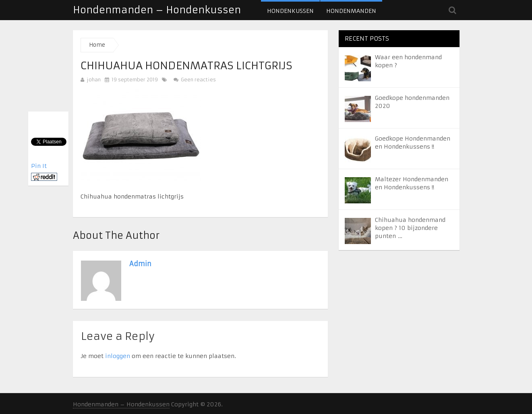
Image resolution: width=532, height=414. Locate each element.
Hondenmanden (351, 11)
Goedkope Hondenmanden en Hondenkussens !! (413, 143)
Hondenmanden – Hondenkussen (157, 10)
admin (140, 264)
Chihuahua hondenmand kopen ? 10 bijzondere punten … (410, 228)
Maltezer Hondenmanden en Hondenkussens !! (412, 183)
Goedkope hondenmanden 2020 (412, 102)
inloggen (118, 356)
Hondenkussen (290, 11)
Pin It (39, 166)
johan (94, 80)
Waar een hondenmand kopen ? (408, 61)
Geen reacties (195, 80)
